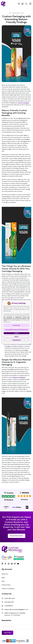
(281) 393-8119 (9, 602)
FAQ (3, 581)
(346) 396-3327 (10, 598)
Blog (3, 578)
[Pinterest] (15, 564)
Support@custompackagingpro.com (16, 609)
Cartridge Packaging (11, 300)
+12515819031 (9, 606)
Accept (16, 333)
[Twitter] (5, 564)
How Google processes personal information (16, 330)
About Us (5, 574)
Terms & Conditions (8, 589)
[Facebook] (2, 564)
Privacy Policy (6, 585)
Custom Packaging (23, 103)
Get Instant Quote (17, 536)
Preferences (17, 340)
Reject (17, 337)
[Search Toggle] (26, 4)
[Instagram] (9, 564)
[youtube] (18, 564)
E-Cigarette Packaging (18, 377)
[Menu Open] (30, 5)
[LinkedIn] (12, 564)
